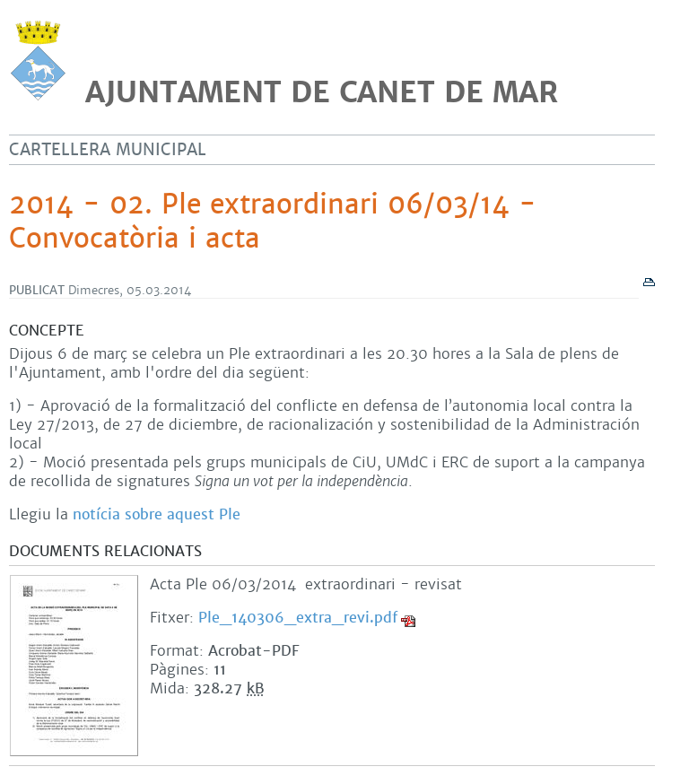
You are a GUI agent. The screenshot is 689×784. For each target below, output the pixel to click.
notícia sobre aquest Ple (157, 514)
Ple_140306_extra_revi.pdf (298, 618)
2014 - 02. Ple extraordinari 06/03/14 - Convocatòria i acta (273, 222)
